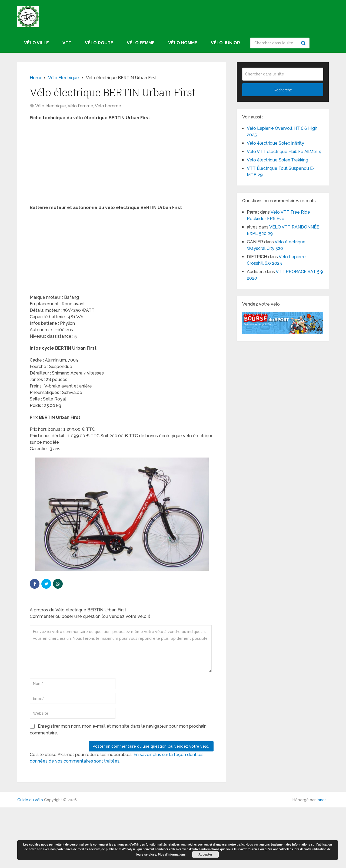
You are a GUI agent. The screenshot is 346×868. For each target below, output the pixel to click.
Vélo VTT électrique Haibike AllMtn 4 (284, 152)
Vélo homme (183, 43)
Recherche (304, 43)
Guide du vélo (30, 800)
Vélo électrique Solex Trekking (277, 160)
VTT (67, 43)
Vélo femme (141, 43)
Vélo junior (225, 43)
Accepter (205, 854)
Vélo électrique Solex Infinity (275, 143)
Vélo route (99, 43)
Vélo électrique (51, 106)
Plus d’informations (172, 854)
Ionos (322, 800)
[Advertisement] (122, 164)
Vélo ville (36, 43)
